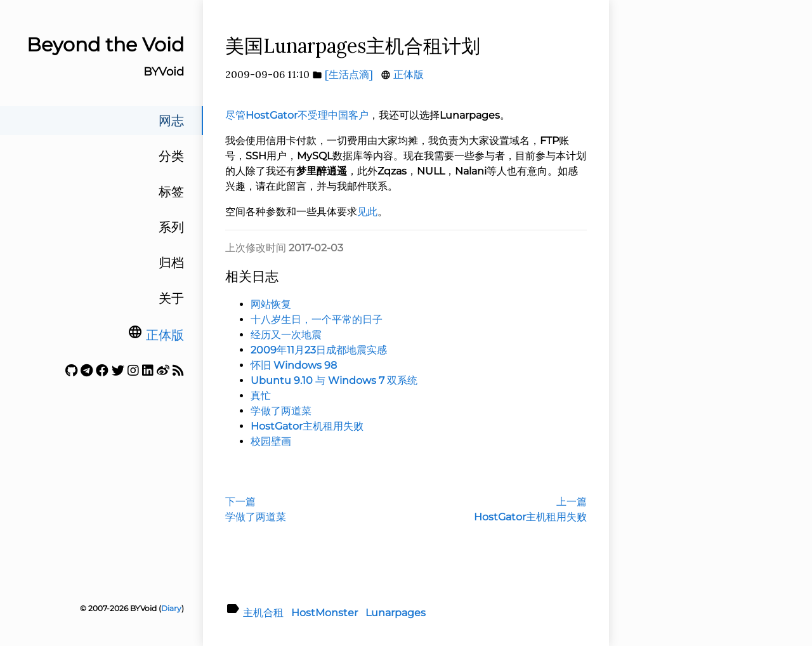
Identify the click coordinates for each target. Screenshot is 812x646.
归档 (171, 263)
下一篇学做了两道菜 (256, 509)
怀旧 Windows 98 (294, 365)
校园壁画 (271, 441)
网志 (171, 121)
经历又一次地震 (286, 335)
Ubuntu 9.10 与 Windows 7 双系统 (334, 380)
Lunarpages (396, 613)
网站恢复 (271, 304)
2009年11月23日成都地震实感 (319, 350)
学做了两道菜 (281, 411)
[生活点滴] (349, 74)
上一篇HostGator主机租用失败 (530, 509)
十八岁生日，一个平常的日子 (317, 320)
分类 (171, 156)
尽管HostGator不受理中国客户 (297, 115)
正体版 (165, 335)
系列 (171, 227)
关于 (171, 298)
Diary (171, 608)
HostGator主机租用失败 (307, 426)
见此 (367, 212)
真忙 (261, 396)
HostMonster (324, 613)
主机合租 (263, 613)
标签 (171, 192)
